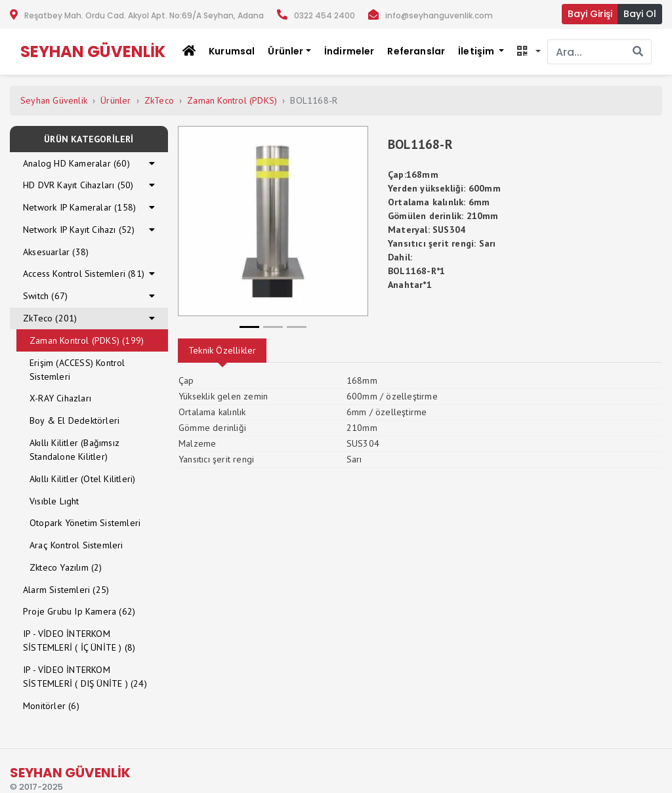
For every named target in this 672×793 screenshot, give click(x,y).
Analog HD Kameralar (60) (76, 163)
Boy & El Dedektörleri (74, 420)
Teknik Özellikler (222, 350)
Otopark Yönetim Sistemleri (85, 523)
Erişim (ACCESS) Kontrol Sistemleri (77, 370)
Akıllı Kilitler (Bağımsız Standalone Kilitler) (74, 450)
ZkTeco (159, 100)
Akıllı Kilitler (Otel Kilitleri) (82, 479)
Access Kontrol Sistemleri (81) (84, 274)
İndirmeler (349, 51)
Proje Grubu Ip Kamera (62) (79, 611)
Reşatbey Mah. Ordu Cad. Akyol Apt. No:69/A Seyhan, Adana (144, 15)
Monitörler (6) (51, 706)
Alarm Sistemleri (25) (66, 590)
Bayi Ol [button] (640, 14)
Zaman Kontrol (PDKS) (232, 100)
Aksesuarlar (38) (56, 252)
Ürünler (115, 100)
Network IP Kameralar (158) (79, 207)
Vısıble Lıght (54, 501)
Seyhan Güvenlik (54, 100)
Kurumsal (232, 51)
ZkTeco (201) (50, 318)
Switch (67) (45, 296)
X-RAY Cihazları (60, 398)
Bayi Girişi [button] (590, 14)
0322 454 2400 (325, 15)
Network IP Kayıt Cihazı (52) (79, 230)
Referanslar (416, 51)
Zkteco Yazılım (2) (66, 567)
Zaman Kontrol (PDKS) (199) (87, 340)
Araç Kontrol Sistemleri (76, 545)
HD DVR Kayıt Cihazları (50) (78, 185)
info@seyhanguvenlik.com (439, 15)
